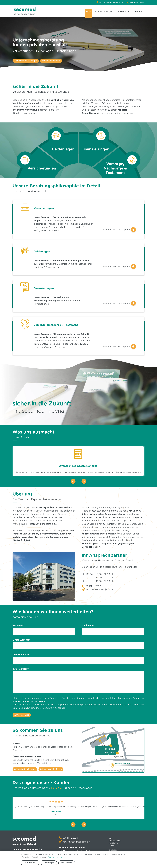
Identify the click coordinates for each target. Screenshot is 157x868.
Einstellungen (47, 863)
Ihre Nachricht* (21, 671)
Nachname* (88, 626)
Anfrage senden (21, 717)
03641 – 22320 (93, 587)
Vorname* (18, 626)
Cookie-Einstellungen (23, 710)
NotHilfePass (125, 12)
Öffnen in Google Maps (24, 771)
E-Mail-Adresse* (21, 641)
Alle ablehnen (64, 863)
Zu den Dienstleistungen (25, 61)
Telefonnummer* (22, 656)
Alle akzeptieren (29, 863)
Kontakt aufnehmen (48, 61)
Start (92, 12)
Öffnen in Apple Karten (48, 771)
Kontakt (140, 12)
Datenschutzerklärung (57, 857)
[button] (73, 482)
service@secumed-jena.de (113, 3)
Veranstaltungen (106, 12)
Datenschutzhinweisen (33, 703)
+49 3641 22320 (137, 3)
